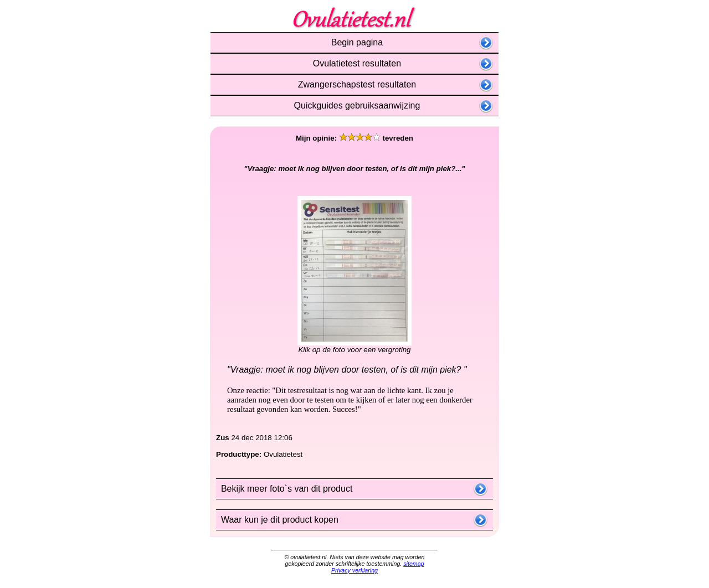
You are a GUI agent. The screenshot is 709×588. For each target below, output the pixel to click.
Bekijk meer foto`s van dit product (284, 489)
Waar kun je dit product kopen (277, 520)
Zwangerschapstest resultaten (354, 84)
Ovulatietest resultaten (354, 63)
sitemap (413, 564)
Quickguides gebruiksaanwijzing (355, 105)
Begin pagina (354, 42)
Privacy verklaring (354, 570)
